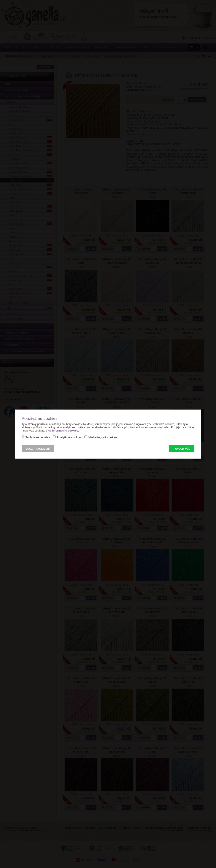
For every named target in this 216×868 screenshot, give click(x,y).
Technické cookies (38, 437)
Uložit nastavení (38, 449)
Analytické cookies (69, 437)
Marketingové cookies (103, 437)
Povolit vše (182, 449)
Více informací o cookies (62, 430)
